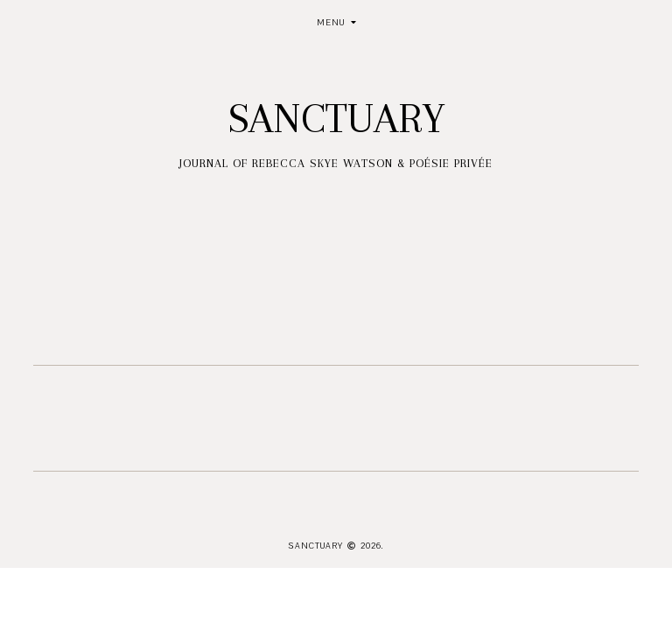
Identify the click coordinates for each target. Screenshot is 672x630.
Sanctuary (336, 118)
